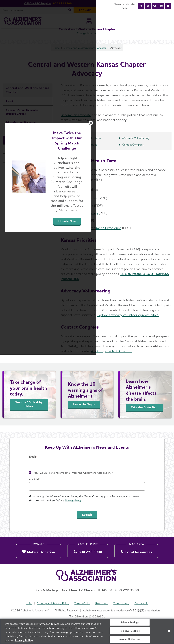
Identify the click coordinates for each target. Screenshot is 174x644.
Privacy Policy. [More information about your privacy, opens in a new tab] (24, 640)
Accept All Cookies (130, 639)
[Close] (169, 631)
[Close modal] (161, 282)
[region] (87, 631)
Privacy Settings (130, 622)
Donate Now (121, 351)
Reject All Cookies (130, 631)
